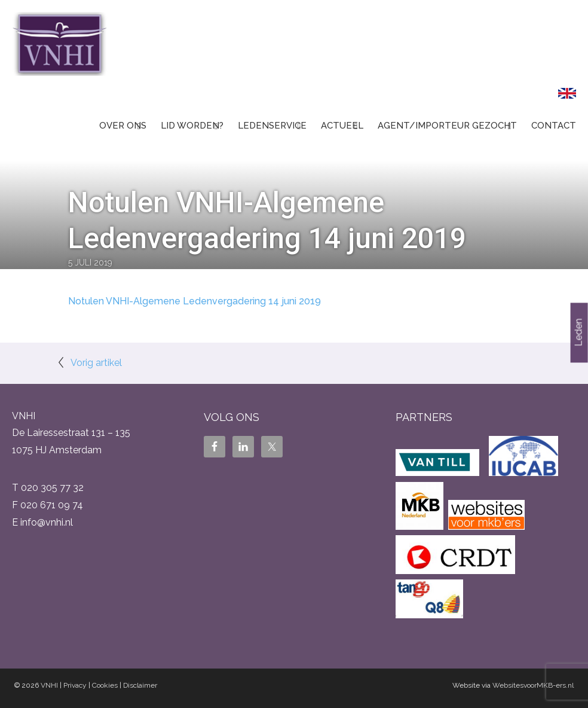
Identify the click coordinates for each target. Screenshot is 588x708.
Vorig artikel (96, 363)
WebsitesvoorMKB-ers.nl (533, 685)
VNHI (49, 685)
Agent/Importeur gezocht (447, 126)
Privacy (75, 685)
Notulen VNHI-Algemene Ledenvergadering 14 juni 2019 (195, 301)
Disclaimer (140, 685)
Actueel (342, 126)
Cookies (105, 685)
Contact (554, 126)
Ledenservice (272, 126)
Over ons (123, 126)
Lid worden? (192, 126)
